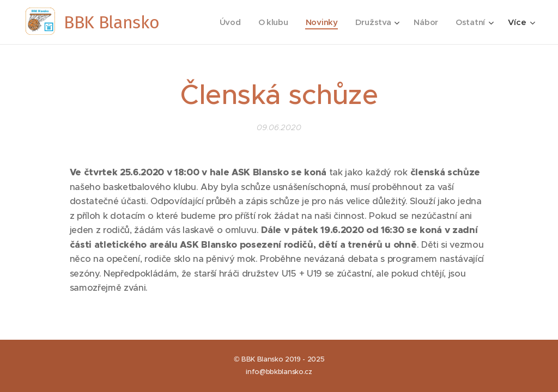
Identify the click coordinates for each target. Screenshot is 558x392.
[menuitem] (228, 22)
